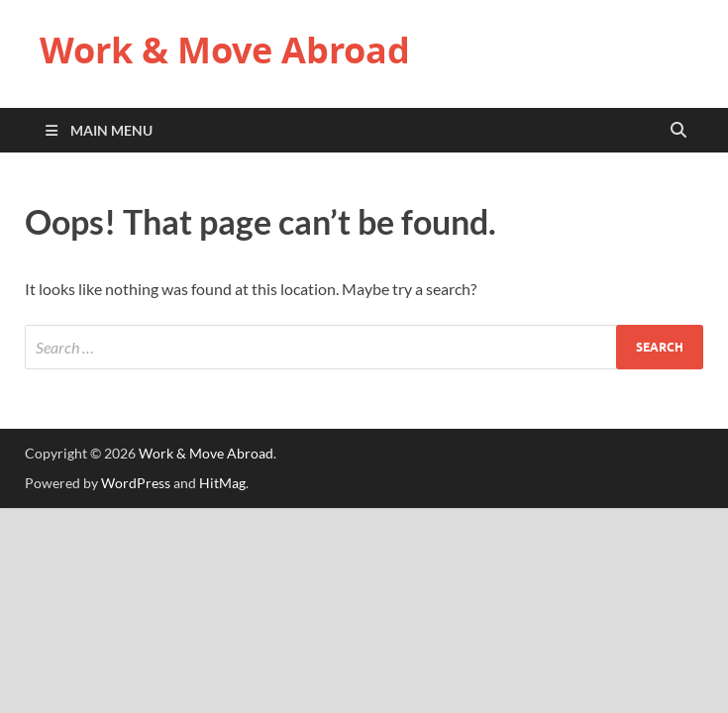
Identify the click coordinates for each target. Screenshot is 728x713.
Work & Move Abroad (225, 50)
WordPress (136, 483)
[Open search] (678, 131)
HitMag (222, 483)
